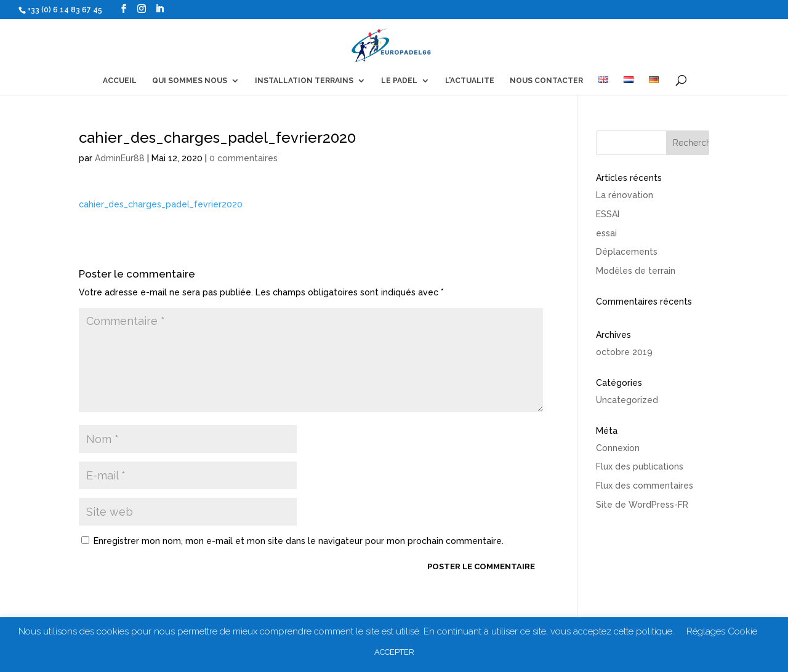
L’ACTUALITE (470, 81)
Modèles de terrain (636, 271)
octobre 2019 (624, 352)
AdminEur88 (120, 158)
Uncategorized (627, 400)
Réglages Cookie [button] (722, 631)
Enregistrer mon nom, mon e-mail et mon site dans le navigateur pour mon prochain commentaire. (299, 541)
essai (606, 233)
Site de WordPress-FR (642, 505)
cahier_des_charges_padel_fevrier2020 (161, 204)
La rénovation (625, 195)
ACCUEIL (120, 81)
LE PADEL (399, 81)
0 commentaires (243, 158)
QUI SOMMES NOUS (190, 81)
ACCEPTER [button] (394, 652)
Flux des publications (640, 466)
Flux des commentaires (645, 486)
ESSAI (608, 214)
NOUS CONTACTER (546, 81)
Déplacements (627, 252)
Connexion (618, 448)
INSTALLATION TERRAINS (304, 81)
